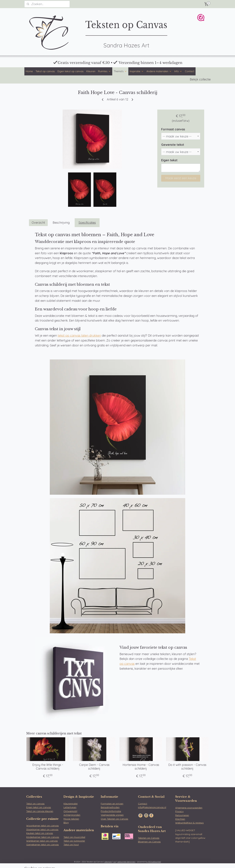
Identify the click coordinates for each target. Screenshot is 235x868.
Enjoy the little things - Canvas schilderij (48, 767)
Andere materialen (159, 71)
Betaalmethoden (110, 807)
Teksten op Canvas (149, 838)
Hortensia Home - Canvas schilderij (141, 767)
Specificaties (87, 223)
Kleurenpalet (71, 804)
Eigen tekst (169, 160)
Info (178, 71)
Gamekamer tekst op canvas (42, 844)
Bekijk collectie (200, 79)
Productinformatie (111, 811)
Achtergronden (72, 815)
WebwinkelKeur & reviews (189, 823)
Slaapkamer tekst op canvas (42, 829)
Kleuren (91, 71)
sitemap (108, 862)
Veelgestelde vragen (112, 815)
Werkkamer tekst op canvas (42, 841)
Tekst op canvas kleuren (40, 811)
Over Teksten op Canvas (114, 819)
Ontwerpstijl (70, 811)
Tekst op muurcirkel (74, 837)
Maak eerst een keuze (181, 178)
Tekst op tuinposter (74, 841)
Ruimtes (104, 71)
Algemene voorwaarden (189, 808)
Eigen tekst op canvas (71, 71)
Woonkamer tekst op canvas (42, 826)
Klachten (180, 819)
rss (115, 862)
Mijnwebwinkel (155, 862)
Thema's (120, 71)
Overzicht (38, 223)
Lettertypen (70, 807)
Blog (66, 823)
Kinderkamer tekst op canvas (43, 837)
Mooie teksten (71, 819)
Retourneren (182, 815)
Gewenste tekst (173, 145)
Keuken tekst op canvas (40, 833)
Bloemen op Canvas (149, 842)
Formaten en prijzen (112, 804)
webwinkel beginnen (126, 862)
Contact (190, 71)
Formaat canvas (173, 129)
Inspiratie (137, 71)
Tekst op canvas (45, 71)
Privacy (179, 811)
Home (29, 71)
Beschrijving (61, 223)
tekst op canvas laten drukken (79, 336)
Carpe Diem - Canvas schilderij (94, 767)
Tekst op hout (71, 844)
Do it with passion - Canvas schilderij (187, 767)
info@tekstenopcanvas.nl (152, 807)
